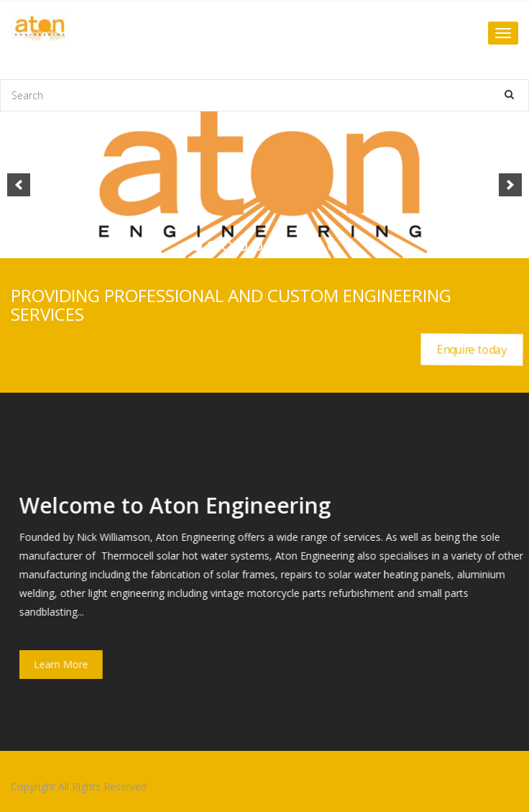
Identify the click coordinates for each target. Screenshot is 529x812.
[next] (510, 185)
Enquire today (472, 349)
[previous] (19, 185)
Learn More (70, 664)
